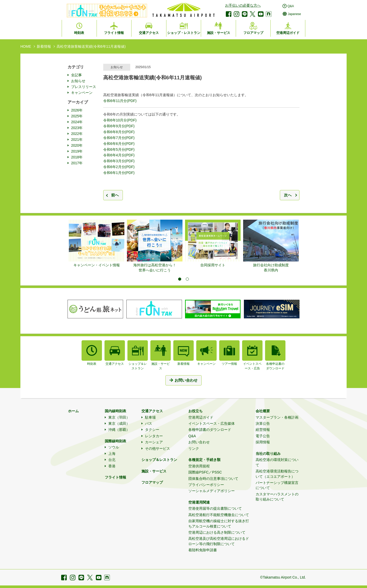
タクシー (152, 430)
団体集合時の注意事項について (213, 479)
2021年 (77, 140)
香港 (112, 466)
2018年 (77, 157)
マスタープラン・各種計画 (277, 417)
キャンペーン (82, 93)
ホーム (73, 411)
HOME (26, 46)
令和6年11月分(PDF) (120, 101)
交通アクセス (152, 411)
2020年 (77, 145)
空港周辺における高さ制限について (217, 532)
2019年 (77, 151)
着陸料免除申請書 (203, 550)
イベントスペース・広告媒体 (212, 423)
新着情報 (44, 46)
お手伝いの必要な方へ (243, 5)
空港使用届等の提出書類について (215, 508)
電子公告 (263, 436)
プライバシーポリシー (206, 485)
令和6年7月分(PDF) (119, 138)
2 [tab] (187, 279)
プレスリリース (84, 87)
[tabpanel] (97, 244)
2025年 (77, 116)
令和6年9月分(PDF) (119, 126)
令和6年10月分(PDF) (120, 120)
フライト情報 (115, 477)
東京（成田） (119, 423)
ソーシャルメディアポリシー (212, 491)
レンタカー (154, 436)
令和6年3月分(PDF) (119, 161)
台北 (112, 460)
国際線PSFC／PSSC (205, 472)
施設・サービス (154, 471)
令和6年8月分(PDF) (119, 132)
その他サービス (158, 448)
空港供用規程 (199, 466)
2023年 (77, 128)
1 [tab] (180, 279)
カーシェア (154, 442)
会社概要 (263, 411)
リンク (194, 448)
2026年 (77, 110)
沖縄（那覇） (119, 430)
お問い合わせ (199, 442)
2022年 (77, 134)
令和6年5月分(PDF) (119, 149)
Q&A (192, 436)
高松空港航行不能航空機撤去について (219, 515)
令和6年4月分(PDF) (119, 155)
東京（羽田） (119, 417)
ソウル (114, 447)
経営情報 (263, 430)
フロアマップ (152, 482)
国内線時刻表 (115, 411)
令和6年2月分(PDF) (119, 167)
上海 (112, 454)
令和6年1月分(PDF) (119, 173)
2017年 (77, 163)
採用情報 (263, 442)
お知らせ (78, 81)
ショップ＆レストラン (159, 460)
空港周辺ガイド (201, 417)
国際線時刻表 (115, 441)
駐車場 (150, 417)
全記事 (76, 75)
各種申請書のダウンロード (210, 430)
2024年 (77, 122)
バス (149, 423)
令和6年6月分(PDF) (119, 144)
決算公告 (263, 423)
